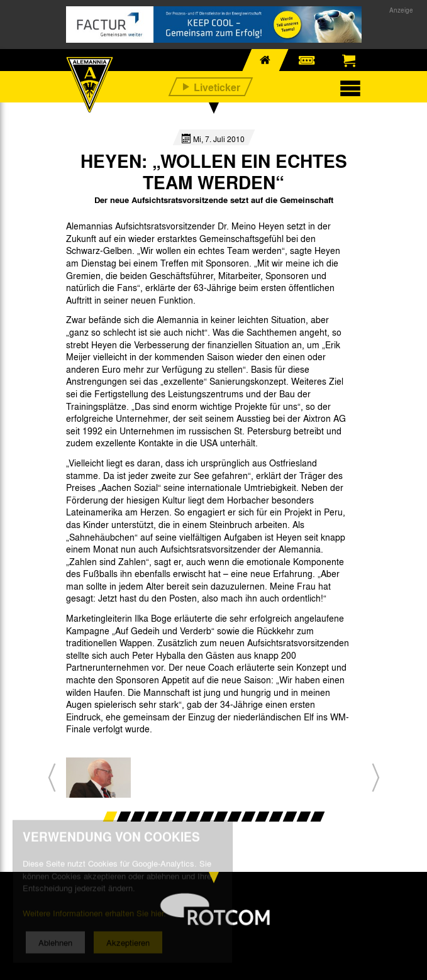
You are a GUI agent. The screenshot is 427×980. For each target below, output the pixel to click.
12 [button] (262, 817)
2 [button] (124, 817)
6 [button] (179, 817)
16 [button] (317, 817)
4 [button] (151, 817)
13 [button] (276, 817)
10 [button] (234, 817)
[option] (98, 778)
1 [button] (110, 817)
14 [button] (290, 817)
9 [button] (220, 817)
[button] (52, 778)
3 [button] (137, 817)
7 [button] (193, 817)
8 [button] (207, 817)
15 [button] (303, 817)
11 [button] (248, 817)
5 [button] (165, 817)
